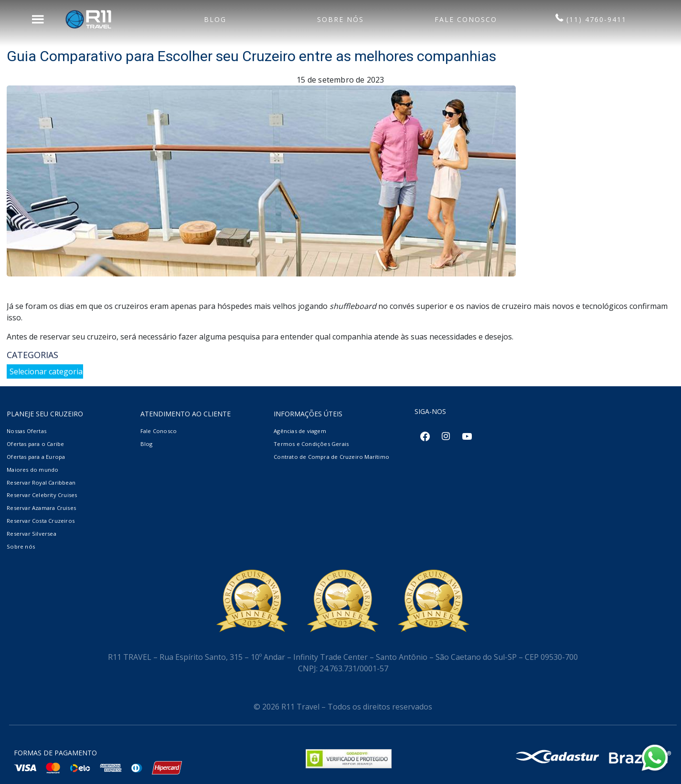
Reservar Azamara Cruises (41, 508)
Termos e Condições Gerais (311, 444)
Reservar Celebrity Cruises (42, 495)
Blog (147, 444)
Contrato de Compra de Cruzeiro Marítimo (331, 457)
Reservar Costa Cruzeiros (41, 521)
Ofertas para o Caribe (35, 444)
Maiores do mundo (32, 470)
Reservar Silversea (32, 534)
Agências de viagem (300, 431)
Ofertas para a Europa (36, 457)
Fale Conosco (159, 431)
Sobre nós (21, 546)
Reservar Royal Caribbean (41, 482)
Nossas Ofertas (27, 431)
